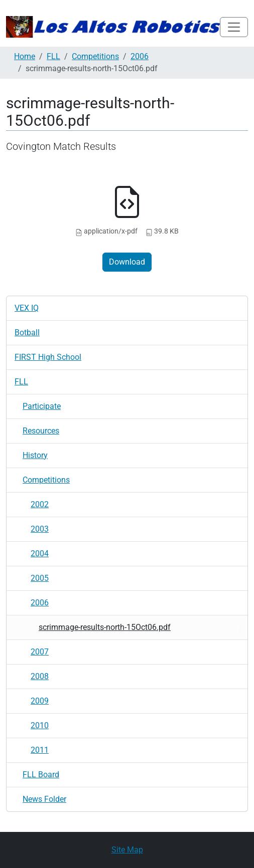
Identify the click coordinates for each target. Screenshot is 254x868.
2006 (140, 56)
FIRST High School (48, 357)
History (35, 455)
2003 (40, 529)
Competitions (95, 56)
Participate (42, 406)
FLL (53, 56)
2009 (40, 701)
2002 (40, 504)
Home (25, 56)
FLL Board (41, 775)
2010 (40, 725)
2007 (40, 652)
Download (127, 262)
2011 (40, 750)
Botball (27, 333)
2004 (40, 554)
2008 (40, 676)
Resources (41, 431)
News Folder (44, 799)
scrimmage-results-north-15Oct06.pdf (105, 627)
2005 (40, 578)
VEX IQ (27, 308)
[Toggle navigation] (234, 27)
